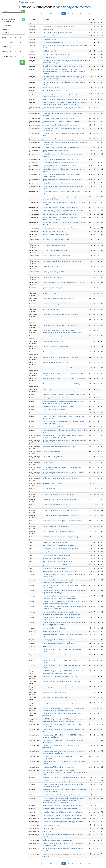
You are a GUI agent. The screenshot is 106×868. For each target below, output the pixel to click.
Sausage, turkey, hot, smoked (52, 277)
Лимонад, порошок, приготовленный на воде (58, 406)
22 (64, 14)
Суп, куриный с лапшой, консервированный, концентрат (62, 703)
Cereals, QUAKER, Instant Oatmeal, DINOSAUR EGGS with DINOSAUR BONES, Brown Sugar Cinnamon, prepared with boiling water (65, 772)
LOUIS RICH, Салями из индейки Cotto (56, 240)
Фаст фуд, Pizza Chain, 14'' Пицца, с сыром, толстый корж (62, 806)
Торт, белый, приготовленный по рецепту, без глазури (61, 537)
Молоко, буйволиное (50, 352)
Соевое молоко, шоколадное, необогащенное (58, 26)
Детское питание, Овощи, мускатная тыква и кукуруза (61, 147)
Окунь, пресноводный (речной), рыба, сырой (58, 562)
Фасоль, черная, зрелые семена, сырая (56, 54)
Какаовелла (47, 646)
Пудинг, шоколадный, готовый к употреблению (58, 643)
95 (89, 14)
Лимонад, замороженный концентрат (55, 398)
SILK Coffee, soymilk (49, 51)
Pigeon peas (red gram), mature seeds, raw (57, 36)
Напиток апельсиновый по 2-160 (54, 410)
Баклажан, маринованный (51, 451)
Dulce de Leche (48, 389)
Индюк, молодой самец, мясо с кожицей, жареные (60, 163)
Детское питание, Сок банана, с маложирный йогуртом (61, 122)
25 (77, 14)
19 (51, 14)
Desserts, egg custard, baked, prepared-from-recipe (59, 640)
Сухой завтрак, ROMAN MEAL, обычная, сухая (58, 767)
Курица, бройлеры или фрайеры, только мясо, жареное (62, 159)
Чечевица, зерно (48, 29)
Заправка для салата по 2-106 (53, 231)
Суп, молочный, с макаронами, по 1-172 (56, 698)
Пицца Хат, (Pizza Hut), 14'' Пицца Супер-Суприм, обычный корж (64, 795)
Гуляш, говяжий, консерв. (51, 87)
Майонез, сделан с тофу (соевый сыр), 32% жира (59, 214)
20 (55, 14)
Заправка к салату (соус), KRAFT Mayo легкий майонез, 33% (63, 211)
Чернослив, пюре (48, 828)
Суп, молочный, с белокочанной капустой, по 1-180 (60, 676)
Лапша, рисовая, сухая (50, 320)
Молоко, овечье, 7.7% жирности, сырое (56, 363)
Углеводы (4, 47)
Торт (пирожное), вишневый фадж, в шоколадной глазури (62, 521)
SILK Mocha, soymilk (49, 57)
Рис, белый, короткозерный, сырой (54, 336)
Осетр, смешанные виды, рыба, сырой (56, 542)
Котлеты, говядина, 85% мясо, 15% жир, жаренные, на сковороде (65, 99)
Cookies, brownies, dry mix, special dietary (56, 526)
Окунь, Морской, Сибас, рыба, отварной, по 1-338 (59, 571)
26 (81, 14)
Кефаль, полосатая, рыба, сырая (54, 558)
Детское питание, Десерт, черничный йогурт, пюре (60, 139)
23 (68, 14)
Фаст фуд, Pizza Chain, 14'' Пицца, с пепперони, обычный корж (64, 778)
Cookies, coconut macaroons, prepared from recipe (59, 499)
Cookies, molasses (49, 489)
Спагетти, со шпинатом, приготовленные (56, 304)
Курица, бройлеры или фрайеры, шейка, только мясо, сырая (63, 183)
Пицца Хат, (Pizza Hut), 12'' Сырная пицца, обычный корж (62, 812)
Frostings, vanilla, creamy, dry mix (54, 628)
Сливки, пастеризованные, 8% (53, 341)
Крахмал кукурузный (49, 293)
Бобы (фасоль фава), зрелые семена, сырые (58, 33)
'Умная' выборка (8, 19)
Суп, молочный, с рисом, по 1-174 (54, 692)
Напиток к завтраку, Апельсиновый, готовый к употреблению (63, 413)
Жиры (4, 42)
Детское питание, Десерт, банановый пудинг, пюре (60, 125)
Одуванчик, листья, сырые (52, 483)
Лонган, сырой (47, 831)
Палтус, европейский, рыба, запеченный (56, 555)
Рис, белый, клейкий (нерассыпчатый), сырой (58, 299)
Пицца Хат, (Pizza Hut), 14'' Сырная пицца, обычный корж (62, 815)
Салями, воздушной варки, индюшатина (56, 256)
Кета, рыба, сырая (49, 552)
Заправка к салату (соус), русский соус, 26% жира (60, 228)
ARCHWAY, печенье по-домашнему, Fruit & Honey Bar (61, 515)
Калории (4, 51)
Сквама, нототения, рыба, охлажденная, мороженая (60, 549)
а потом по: (6, 29)
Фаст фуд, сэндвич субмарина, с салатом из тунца (60, 809)
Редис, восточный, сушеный (52, 457)
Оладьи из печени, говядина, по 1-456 (55, 91)
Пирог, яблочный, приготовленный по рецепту (58, 531)
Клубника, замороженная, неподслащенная (57, 840)
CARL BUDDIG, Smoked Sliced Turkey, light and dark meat (62, 261)
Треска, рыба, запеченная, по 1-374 (55, 565)
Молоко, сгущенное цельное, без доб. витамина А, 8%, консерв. (64, 379)
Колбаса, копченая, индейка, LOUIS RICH (57, 234)
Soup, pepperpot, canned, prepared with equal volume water (62, 687)
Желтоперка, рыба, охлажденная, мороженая (58, 545)
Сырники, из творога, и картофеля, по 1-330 (58, 368)
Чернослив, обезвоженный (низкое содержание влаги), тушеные (64, 818)
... (47, 14)
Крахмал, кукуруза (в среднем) (53, 288)
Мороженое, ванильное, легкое (53, 631)
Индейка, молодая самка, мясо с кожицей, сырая (59, 166)
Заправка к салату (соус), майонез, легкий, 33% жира (61, 208)
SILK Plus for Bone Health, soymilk (54, 42)
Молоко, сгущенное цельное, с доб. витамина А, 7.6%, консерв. (64, 384)
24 (72, 14)
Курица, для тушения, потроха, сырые (56, 151)
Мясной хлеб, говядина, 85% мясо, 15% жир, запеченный (62, 66)
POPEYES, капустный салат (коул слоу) (56, 781)
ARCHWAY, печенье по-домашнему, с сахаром (58, 494)
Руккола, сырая (48, 462)
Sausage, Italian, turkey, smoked (53, 272)
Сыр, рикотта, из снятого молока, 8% (55, 347)
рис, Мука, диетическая (51, 309)
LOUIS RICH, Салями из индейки (54, 245)
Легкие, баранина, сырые (51, 23)
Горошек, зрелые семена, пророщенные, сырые (59, 446)
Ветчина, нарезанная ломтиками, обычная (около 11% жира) (63, 282)
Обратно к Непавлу (28, 2)
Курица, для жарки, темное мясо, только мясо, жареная (62, 180)
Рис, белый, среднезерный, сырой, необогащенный (60, 315)
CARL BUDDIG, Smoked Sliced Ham (55, 250)
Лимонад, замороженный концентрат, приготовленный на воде (64, 395)
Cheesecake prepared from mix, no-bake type (57, 505)
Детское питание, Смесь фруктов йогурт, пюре (58, 118)
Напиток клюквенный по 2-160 (53, 427)
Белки (4, 37)
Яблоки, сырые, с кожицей (51, 825)
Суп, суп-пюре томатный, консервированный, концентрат (62, 682)
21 (60, 14)
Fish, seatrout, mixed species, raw (54, 568)
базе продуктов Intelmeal (73, 7)
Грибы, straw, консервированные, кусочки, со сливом (61, 478)
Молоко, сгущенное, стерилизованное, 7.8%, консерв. (61, 357)
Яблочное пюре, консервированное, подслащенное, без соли (63, 822)
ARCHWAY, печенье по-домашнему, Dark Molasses (60, 510)
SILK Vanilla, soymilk (49, 39)
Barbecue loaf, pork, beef (51, 266)
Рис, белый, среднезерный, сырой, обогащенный (59, 325)
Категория (4, 56)
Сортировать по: (8, 22)
